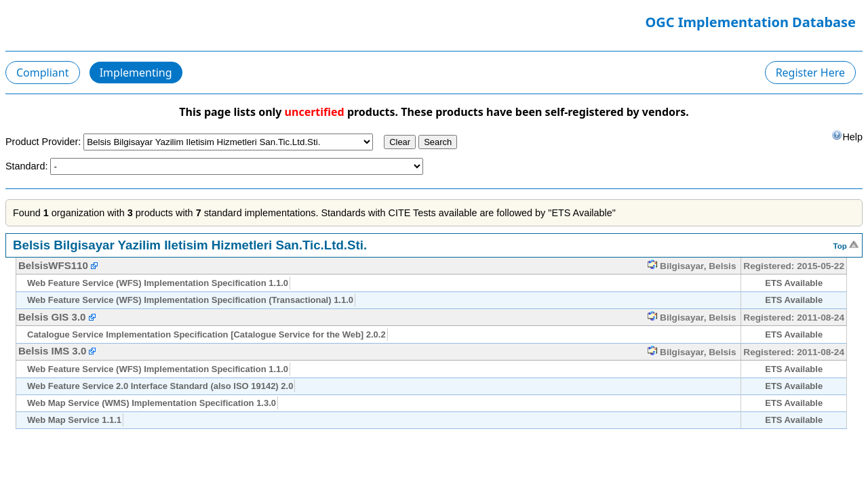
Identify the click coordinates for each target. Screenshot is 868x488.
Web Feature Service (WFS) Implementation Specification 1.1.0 (158, 283)
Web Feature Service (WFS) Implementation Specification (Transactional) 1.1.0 (190, 300)
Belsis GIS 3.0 (52, 317)
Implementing (136, 73)
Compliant (43, 73)
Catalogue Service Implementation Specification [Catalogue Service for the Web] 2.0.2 (206, 334)
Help (847, 136)
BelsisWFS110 (55, 265)
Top (846, 245)
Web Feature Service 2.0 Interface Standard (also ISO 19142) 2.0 (160, 386)
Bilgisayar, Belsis (692, 266)
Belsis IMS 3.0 (52, 351)
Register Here (810, 73)
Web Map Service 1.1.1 (74, 420)
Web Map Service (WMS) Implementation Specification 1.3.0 (152, 403)
